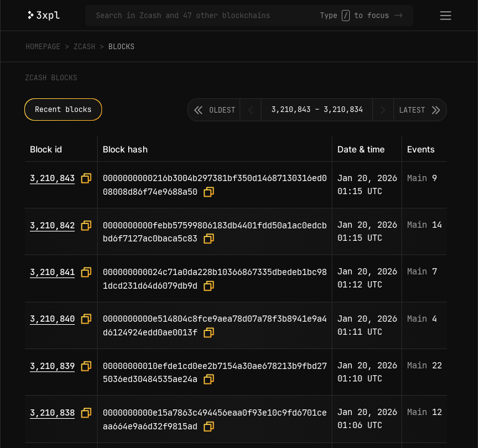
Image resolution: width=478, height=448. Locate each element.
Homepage (43, 47)
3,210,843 (52, 178)
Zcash (84, 47)
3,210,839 (52, 366)
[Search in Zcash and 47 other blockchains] (208, 16)
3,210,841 (52, 272)
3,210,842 (52, 225)
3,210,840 (52, 319)
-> (398, 16)
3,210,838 (52, 413)
